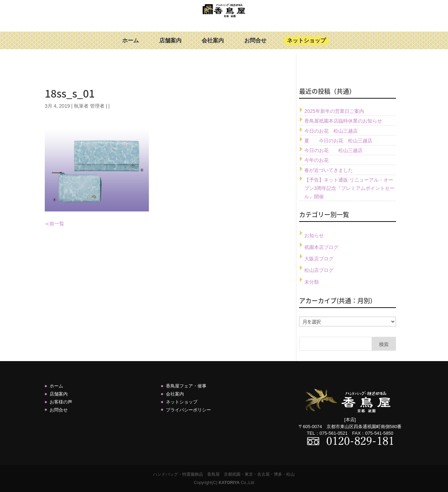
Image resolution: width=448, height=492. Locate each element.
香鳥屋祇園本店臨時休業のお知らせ (343, 121)
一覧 (59, 224)
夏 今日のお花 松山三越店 (338, 141)
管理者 (97, 106)
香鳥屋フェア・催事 (186, 386)
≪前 (50, 224)
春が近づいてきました (329, 170)
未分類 (312, 282)
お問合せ (255, 46)
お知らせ (314, 235)
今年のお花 (316, 160)
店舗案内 (170, 46)
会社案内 (213, 46)
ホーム (130, 46)
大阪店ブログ (319, 259)
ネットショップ (306, 46)
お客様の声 (61, 402)
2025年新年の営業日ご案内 (334, 111)
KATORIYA (229, 483)
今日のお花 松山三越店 (331, 131)
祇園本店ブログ (321, 247)
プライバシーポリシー (188, 410)
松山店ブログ (319, 270)
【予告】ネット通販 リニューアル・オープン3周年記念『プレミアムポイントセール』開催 (349, 188)
